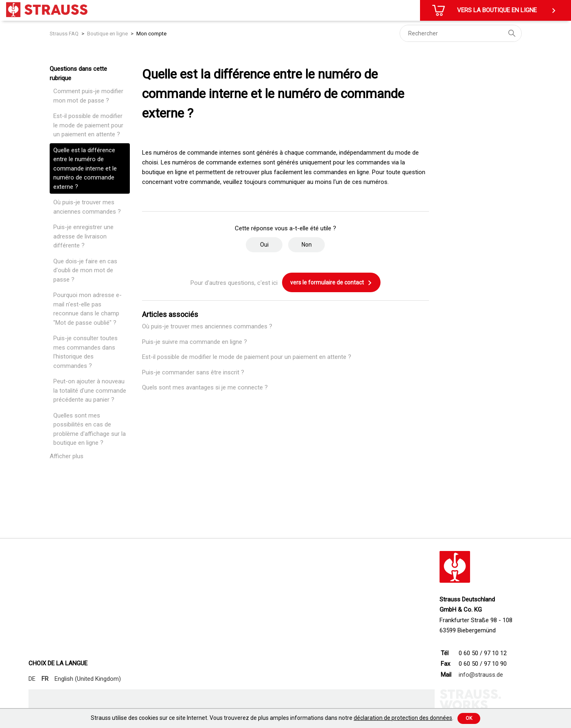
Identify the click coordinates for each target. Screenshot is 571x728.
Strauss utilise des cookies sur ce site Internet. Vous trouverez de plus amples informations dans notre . (272, 718)
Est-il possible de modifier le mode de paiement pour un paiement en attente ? (88, 125)
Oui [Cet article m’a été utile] (264, 245)
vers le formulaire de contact (331, 283)
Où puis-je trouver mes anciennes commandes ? (87, 207)
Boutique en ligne (107, 34)
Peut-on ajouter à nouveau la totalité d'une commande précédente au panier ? (90, 390)
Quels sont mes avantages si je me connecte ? (205, 387)
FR (45, 679)
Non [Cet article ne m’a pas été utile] (307, 245)
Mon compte (151, 34)
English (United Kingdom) (88, 679)
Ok (469, 718)
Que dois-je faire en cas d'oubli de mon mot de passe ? (85, 270)
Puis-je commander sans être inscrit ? (193, 372)
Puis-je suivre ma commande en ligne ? (195, 342)
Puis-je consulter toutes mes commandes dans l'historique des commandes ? (85, 352)
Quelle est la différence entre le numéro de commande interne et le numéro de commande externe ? (85, 168)
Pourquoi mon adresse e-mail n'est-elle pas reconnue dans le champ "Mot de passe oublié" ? (88, 309)
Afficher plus (67, 456)
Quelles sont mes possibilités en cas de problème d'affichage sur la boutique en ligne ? (90, 429)
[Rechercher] (461, 33)
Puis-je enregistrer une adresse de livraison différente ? (83, 236)
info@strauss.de (481, 675)
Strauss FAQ (65, 34)
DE (32, 679)
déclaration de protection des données (403, 718)
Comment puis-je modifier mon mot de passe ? (88, 96)
